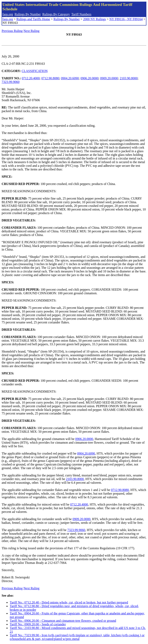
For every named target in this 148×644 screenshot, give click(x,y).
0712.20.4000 (31, 78)
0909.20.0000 (109, 78)
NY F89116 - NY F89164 (126, 19)
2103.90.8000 (129, 78)
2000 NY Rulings (95, 19)
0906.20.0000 (89, 78)
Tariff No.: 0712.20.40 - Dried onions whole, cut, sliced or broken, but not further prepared (69, 602)
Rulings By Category (56, 14)
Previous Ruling (12, 31)
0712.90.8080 (50, 78)
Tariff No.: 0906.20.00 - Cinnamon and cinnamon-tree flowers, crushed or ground (63, 621)
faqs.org (8, 14)
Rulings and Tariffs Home (33, 19)
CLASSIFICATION (35, 71)
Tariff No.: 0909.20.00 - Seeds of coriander (38, 624)
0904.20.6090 (70, 78)
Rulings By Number (28, 14)
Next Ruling (32, 31)
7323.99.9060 (11, 82)
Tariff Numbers (81, 14)
